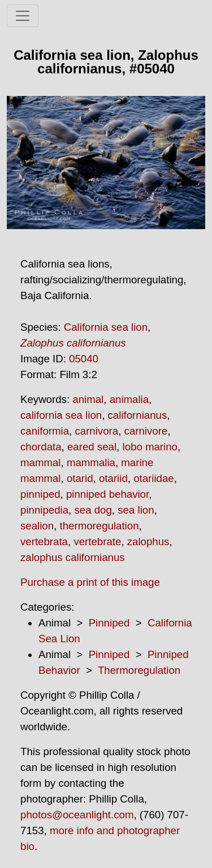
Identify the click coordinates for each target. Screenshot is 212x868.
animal (88, 399)
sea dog (93, 510)
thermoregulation (99, 526)
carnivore (146, 431)
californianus (138, 415)
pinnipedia (44, 510)
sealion (37, 526)
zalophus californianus (73, 557)
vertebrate (97, 542)
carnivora (96, 431)
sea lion (136, 510)
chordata (41, 447)
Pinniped (109, 623)
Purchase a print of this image (90, 582)
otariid (113, 478)
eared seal (92, 447)
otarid (80, 478)
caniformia (45, 431)
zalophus (148, 542)
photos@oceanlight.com (77, 815)
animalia (129, 399)
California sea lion (106, 327)
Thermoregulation (139, 670)
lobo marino (150, 447)
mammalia (91, 463)
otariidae (154, 478)
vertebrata (44, 542)
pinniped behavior (107, 494)
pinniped (40, 494)
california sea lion (61, 415)
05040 (84, 359)
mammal (41, 463)
